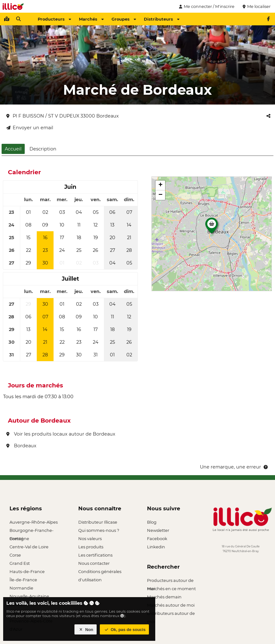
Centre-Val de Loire (29, 547)
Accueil (13, 149)
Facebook (157, 539)
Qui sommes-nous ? (99, 530)
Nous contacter (94, 563)
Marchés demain (164, 597)
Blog (152, 522)
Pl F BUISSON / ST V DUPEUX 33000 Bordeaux (63, 116)
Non (86, 630)
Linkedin (156, 547)
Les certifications (95, 555)
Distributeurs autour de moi (171, 614)
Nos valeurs (90, 539)
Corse (15, 555)
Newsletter (158, 530)
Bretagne (19, 539)
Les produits (91, 547)
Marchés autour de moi (171, 605)
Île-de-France (23, 580)
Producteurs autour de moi (170, 581)
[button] (212, 227)
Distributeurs (162, 19)
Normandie (21, 588)
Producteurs (54, 19)
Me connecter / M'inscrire (206, 6)
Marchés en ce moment (171, 589)
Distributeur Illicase (98, 522)
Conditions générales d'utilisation (100, 572)
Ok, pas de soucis (125, 630)
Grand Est (20, 563)
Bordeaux (21, 446)
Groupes (124, 19)
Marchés (91, 19)
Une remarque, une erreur (234, 467)
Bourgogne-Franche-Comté (32, 531)
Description (43, 149)
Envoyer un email (30, 128)
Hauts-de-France (27, 571)
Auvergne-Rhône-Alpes (34, 522)
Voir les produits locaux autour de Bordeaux (61, 434)
